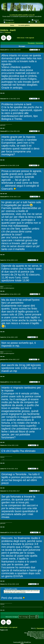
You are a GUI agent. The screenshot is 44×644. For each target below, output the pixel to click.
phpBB (19, 642)
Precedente (31, 43)
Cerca (31, 22)
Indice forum (21, 38)
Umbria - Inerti (8, 30)
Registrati (35, 20)
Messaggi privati (9, 23)
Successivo (8, 32)
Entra (38, 22)
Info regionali (30, 38)
